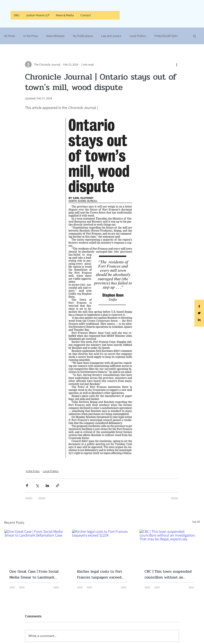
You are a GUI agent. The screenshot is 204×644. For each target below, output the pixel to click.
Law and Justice (111, 36)
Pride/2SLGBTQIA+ (166, 36)
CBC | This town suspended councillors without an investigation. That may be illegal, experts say (168, 574)
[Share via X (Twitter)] (37, 486)
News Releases (55, 36)
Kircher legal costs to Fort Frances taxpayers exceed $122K (100, 574)
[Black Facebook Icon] (199, 306)
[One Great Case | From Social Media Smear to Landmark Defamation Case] (34, 547)
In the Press (31, 36)
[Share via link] (58, 486)
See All (196, 522)
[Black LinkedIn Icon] (199, 320)
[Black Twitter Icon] (199, 313)
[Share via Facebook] (27, 486)
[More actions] (177, 64)
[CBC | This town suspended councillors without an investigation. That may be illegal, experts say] (170, 547)
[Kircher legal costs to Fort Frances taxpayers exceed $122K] (102, 547)
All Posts (10, 36)
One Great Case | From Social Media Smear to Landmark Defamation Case (34, 574)
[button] (195, 36)
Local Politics (138, 36)
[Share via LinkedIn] (47, 486)
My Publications (83, 36)
